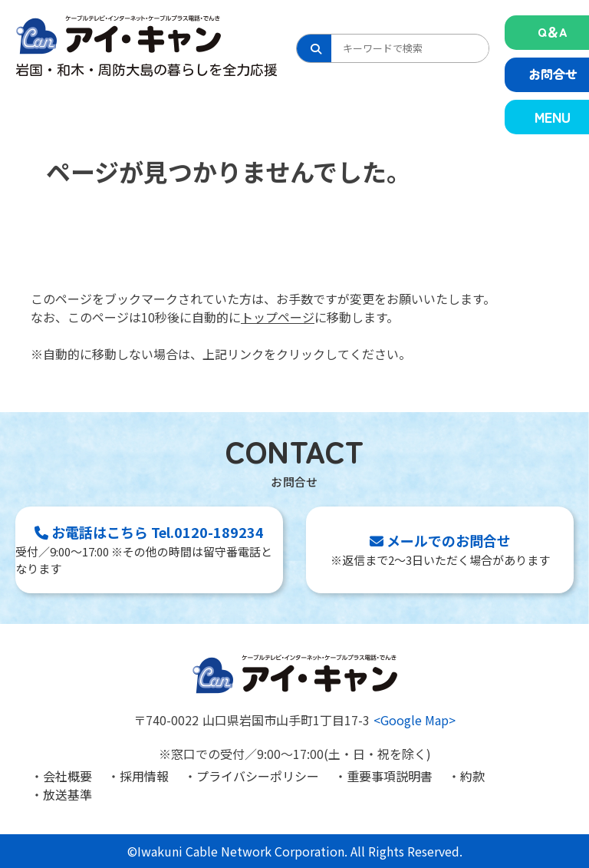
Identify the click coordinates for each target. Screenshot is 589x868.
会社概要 (67, 776)
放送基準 (67, 794)
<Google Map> (415, 720)
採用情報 (144, 776)
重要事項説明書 (390, 776)
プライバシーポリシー (258, 776)
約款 (472, 776)
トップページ (278, 317)
